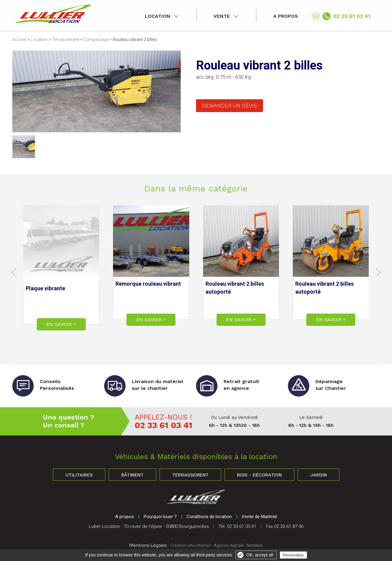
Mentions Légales (148, 545)
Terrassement (66, 40)
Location (158, 16)
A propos (286, 16)
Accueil (19, 40)
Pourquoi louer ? (160, 517)
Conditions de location (209, 517)
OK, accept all (260, 555)
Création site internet (191, 545)
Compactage (96, 40)
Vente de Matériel (259, 517)
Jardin (318, 475)
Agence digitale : (230, 545)
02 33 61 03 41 (352, 16)
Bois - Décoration (259, 475)
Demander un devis (230, 106)
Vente (222, 16)
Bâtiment (132, 475)
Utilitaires (79, 475)
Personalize (293, 555)
